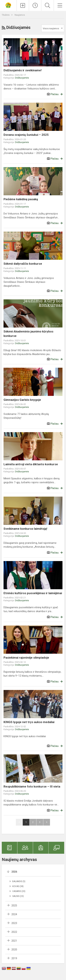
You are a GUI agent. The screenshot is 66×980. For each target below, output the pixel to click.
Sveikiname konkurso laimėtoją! (25, 529)
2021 (14, 941)
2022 (14, 932)
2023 (14, 923)
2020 (14, 950)
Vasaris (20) (19, 891)
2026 (14, 872)
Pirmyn (47, 822)
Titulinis (6, 15)
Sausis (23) (18, 896)
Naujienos (20, 15)
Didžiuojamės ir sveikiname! (23, 70)
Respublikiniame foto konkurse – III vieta (32, 786)
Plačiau (55, 94)
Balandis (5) (19, 881)
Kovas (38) (18, 886)
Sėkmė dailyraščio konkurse (23, 264)
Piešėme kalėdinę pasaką (21, 199)
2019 (14, 958)
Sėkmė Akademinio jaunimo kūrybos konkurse (28, 334)
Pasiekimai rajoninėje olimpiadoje (26, 658)
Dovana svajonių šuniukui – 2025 (26, 135)
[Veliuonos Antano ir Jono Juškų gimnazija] (8, 5)
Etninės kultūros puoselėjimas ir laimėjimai (33, 593)
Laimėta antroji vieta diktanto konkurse (31, 464)
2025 (14, 906)
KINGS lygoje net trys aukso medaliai (29, 722)
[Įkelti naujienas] (23, 5)
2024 (14, 914)
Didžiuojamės (22, 78)
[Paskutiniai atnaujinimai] (35, 5)
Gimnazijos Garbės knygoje (22, 400)
